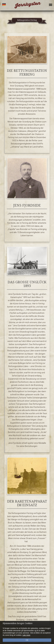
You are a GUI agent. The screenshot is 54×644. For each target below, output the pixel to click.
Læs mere (26, 635)
